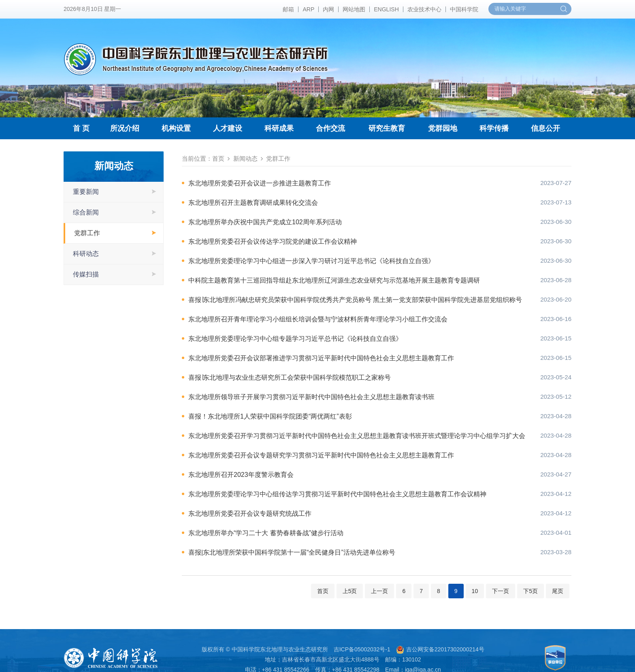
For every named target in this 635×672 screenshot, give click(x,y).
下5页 (531, 591)
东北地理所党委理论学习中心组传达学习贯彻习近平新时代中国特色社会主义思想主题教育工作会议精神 (337, 494)
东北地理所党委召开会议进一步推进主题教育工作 (260, 183)
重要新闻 (86, 192)
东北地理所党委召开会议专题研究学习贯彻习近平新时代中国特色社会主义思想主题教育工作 (321, 455)
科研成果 (279, 128)
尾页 (558, 591)
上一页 (379, 591)
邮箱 (288, 9)
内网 (328, 9)
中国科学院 (464, 9)
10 (475, 591)
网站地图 (354, 9)
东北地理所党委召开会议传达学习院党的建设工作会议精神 (273, 241)
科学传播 (494, 128)
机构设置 (176, 128)
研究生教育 (387, 128)
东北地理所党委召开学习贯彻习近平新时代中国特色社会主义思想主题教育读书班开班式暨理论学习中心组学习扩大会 (357, 436)
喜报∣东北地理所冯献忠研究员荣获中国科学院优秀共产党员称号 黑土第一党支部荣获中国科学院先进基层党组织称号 (355, 300)
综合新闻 (86, 212)
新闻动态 (245, 158)
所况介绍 (125, 128)
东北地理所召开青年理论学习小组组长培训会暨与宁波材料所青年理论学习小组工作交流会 (318, 319)
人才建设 (228, 128)
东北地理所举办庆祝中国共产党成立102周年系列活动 (265, 222)
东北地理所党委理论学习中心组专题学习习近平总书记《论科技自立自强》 (295, 339)
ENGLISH (386, 9)
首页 (218, 158)
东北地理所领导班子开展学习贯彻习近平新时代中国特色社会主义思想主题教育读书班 (311, 397)
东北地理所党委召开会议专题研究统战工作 (250, 514)
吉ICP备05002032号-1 (362, 649)
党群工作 (87, 233)
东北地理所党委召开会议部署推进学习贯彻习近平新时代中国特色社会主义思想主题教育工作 (321, 358)
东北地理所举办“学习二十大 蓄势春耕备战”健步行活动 (266, 533)
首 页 (81, 128)
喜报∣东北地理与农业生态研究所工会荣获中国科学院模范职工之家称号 (290, 377)
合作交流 (330, 128)
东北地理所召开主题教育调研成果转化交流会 (253, 203)
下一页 (501, 591)
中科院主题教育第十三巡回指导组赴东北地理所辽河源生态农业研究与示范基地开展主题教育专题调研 (334, 280)
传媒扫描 (86, 274)
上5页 (350, 591)
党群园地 (443, 128)
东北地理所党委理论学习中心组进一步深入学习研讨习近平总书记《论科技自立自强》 (311, 261)
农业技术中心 (424, 9)
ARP (308, 9)
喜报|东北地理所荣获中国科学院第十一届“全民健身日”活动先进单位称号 (292, 552)
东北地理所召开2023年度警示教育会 (241, 475)
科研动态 (86, 254)
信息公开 (546, 128)
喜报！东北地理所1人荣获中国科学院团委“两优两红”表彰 (270, 416)
